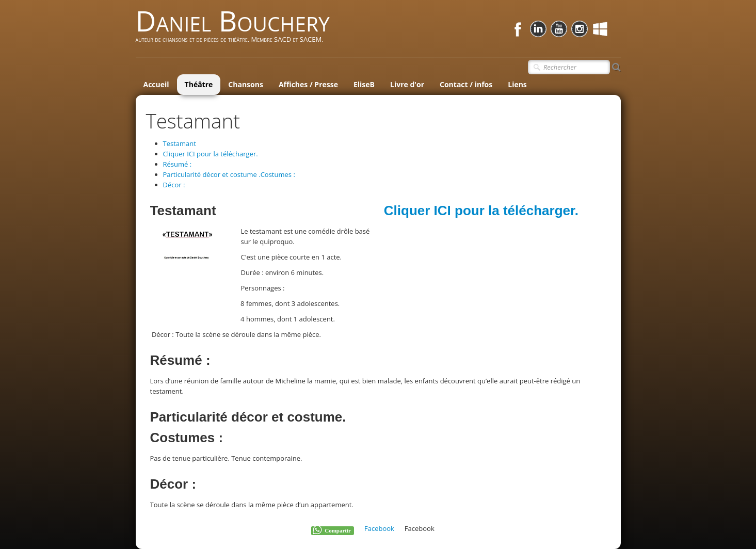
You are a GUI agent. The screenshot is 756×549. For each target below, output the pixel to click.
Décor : (174, 185)
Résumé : (178, 164)
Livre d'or (407, 84)
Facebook (379, 528)
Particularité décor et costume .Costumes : (229, 174)
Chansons (246, 84)
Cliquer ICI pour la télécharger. (211, 154)
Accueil (156, 84)
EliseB (364, 84)
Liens (517, 84)
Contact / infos (466, 84)
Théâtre (199, 84)
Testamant (180, 143)
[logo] (237, 30)
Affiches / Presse (308, 84)
